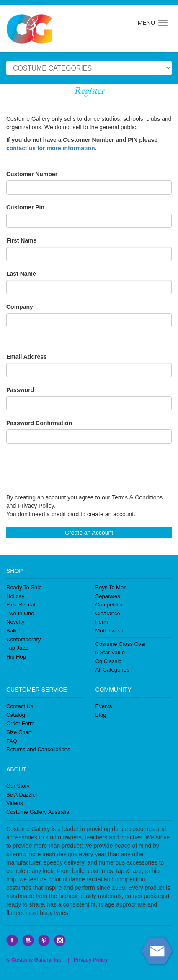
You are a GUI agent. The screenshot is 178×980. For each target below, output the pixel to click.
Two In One (20, 613)
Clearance (108, 613)
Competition (110, 605)
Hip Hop (16, 657)
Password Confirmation (39, 423)
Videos (15, 803)
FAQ (12, 741)
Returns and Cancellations (38, 749)
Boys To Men (111, 587)
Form (102, 622)
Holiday (15, 596)
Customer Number (32, 174)
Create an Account (89, 533)
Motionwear (110, 631)
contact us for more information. (51, 148)
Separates (108, 596)
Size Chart (19, 732)
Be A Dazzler (22, 795)
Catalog (16, 715)
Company (20, 307)
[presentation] (70, 468)
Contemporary (23, 639)
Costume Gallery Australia (38, 812)
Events (104, 706)
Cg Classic (108, 661)
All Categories (112, 670)
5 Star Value (110, 652)
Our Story (18, 786)
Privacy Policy (91, 960)
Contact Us (20, 706)
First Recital (21, 605)
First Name (21, 240)
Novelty (15, 622)
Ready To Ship (24, 587)
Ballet (13, 631)
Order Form (20, 723)
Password (20, 390)
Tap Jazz (17, 648)
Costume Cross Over (121, 644)
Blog (101, 715)
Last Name (21, 274)
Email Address (27, 357)
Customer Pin (25, 207)
